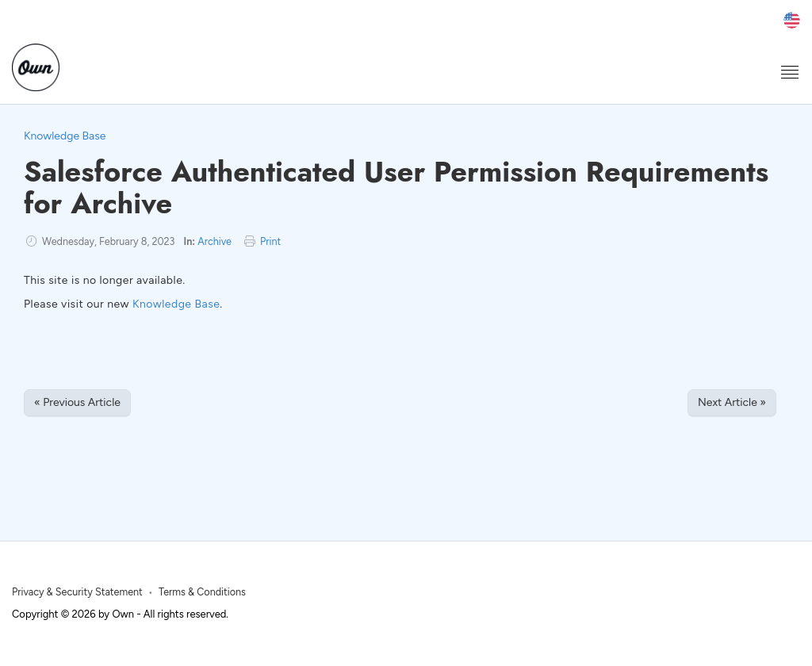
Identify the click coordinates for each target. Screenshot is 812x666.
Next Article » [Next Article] (732, 402)
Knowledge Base (65, 136)
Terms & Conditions (202, 592)
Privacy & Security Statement (77, 592)
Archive (214, 241)
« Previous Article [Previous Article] (77, 402)
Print (270, 241)
